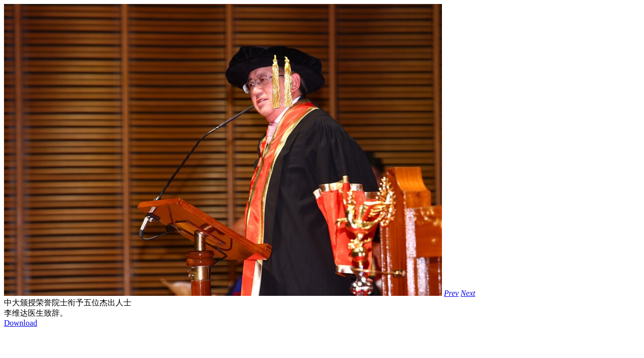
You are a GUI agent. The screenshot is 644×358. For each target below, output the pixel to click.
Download (21, 323)
